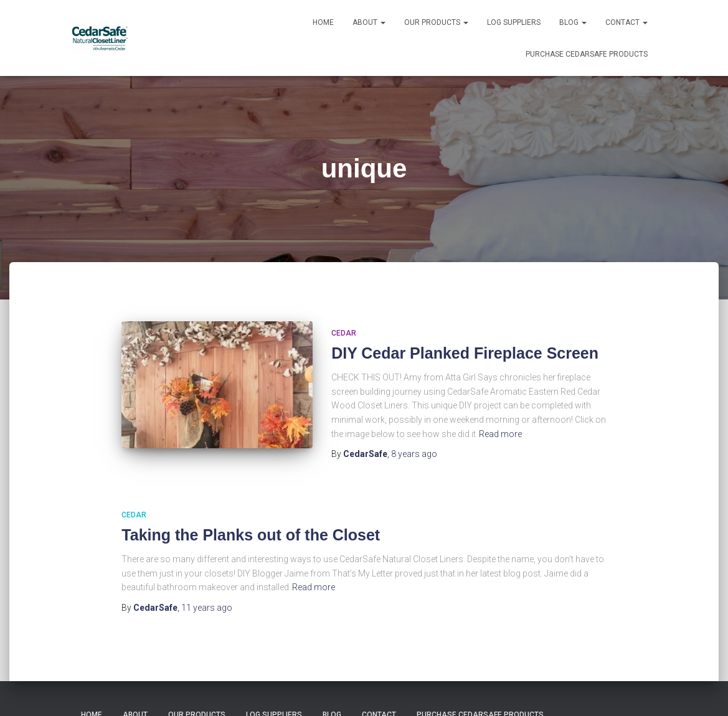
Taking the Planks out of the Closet (251, 535)
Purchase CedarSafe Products (587, 54)
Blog (573, 22)
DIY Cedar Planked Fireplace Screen (465, 353)
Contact (626, 22)
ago (414, 454)
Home (323, 22)
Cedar (344, 333)
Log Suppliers (514, 22)
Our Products (436, 22)
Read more (500, 434)
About (369, 22)
